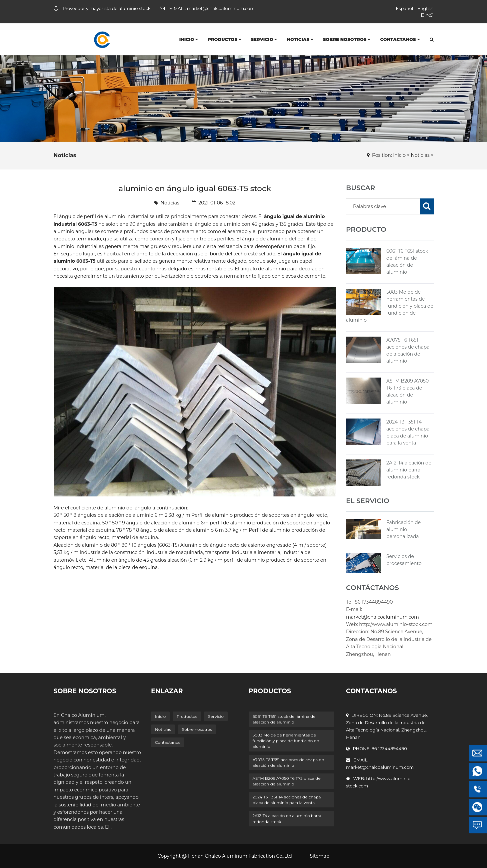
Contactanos (400, 39)
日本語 (427, 15)
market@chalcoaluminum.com (221, 8)
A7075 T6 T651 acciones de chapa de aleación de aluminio (288, 762)
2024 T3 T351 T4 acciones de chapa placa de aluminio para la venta (287, 800)
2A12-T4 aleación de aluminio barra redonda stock (409, 470)
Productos (224, 39)
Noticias (300, 39)
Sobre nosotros (347, 39)
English (425, 8)
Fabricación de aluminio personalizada (403, 529)
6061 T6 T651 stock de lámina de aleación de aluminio (284, 719)
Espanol (404, 8)
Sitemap (319, 856)
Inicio (189, 39)
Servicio (264, 39)
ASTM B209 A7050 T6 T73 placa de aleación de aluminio (287, 781)
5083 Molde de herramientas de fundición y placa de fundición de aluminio (390, 306)
